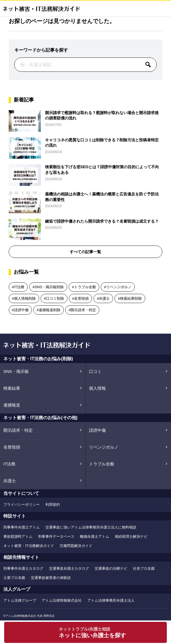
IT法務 (19, 287)
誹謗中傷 (21, 310)
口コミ (95, 371)
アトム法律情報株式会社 (62, 600)
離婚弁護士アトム (95, 536)
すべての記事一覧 (85, 252)
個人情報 (97, 388)
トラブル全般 (85, 287)
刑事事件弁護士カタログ (23, 568)
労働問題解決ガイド (76, 546)
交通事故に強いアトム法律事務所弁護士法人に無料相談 (91, 527)
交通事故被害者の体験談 (51, 578)
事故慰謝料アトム (18, 536)
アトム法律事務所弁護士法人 (111, 600)
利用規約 (53, 505)
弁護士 (104, 298)
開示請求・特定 (83, 310)
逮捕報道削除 (50, 310)
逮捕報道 (12, 405)
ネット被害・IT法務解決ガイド (29, 546)
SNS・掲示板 (16, 371)
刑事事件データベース (56, 536)
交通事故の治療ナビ (111, 568)
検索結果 (12, 388)
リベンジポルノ (119, 287)
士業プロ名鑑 (14, 578)
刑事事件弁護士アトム (22, 527)
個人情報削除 (25, 298)
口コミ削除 (55, 298)
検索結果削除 (131, 298)
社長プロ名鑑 (144, 568)
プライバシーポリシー (22, 505)
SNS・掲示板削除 (49, 287)
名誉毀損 (81, 298)
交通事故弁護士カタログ (69, 568)
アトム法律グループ (20, 600)
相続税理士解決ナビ (131, 536)
